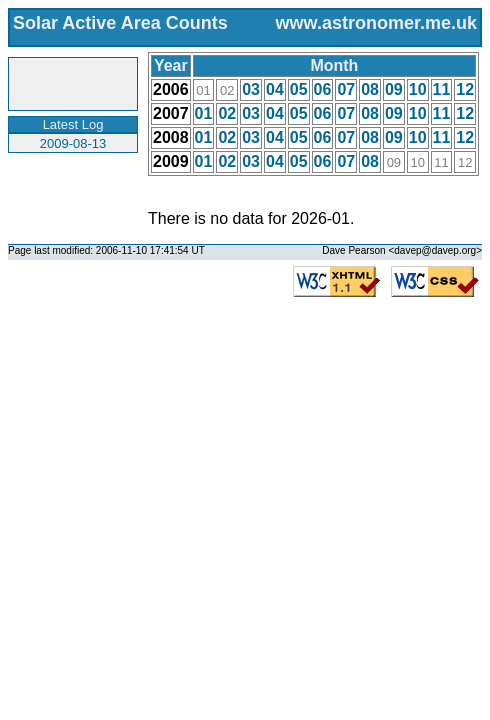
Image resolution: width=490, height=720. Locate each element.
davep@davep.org (435, 250)
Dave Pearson (353, 250)
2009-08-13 (73, 143)
